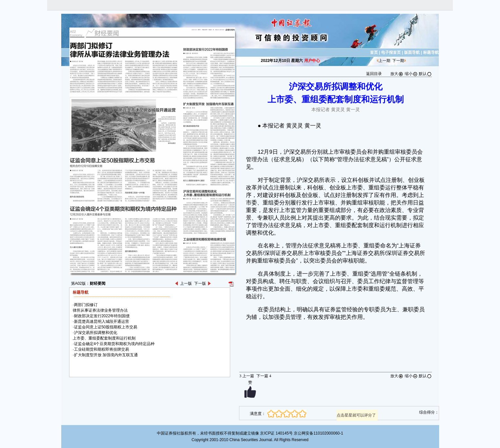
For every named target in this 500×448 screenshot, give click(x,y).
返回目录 (374, 74)
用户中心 (312, 61)
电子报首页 (391, 52)
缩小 (411, 74)
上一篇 (247, 376)
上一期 (384, 61)
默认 (425, 74)
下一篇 (264, 376)
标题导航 (431, 52)
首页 (374, 52)
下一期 (398, 61)
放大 (397, 74)
